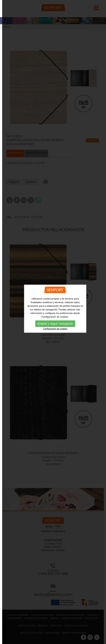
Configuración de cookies (55, 315)
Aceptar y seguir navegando (55, 310)
